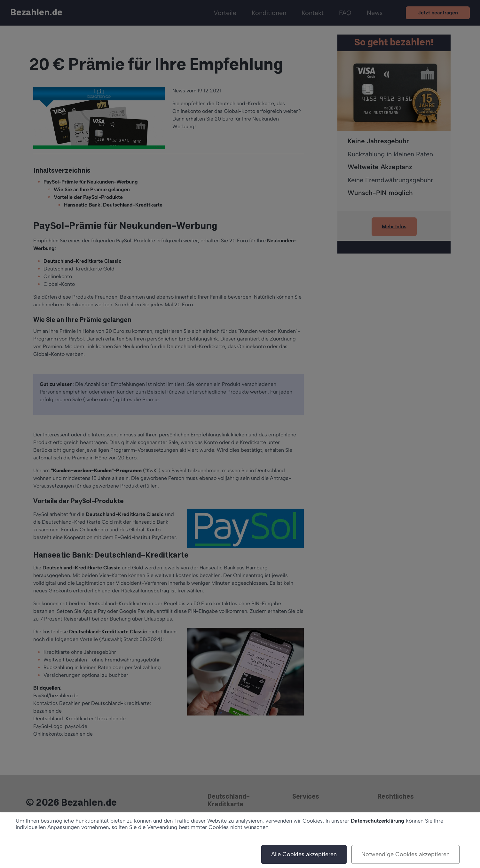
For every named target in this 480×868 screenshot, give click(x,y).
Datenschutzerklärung (378, 821)
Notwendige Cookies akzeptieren (405, 854)
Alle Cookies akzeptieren (304, 854)
